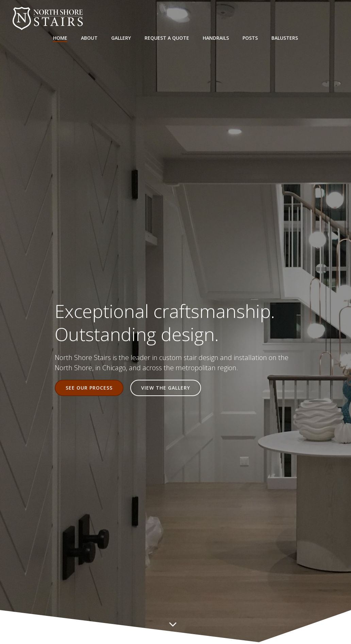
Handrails (216, 38)
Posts (250, 38)
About (89, 38)
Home (60, 38)
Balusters (285, 38)
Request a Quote (167, 38)
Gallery (121, 38)
